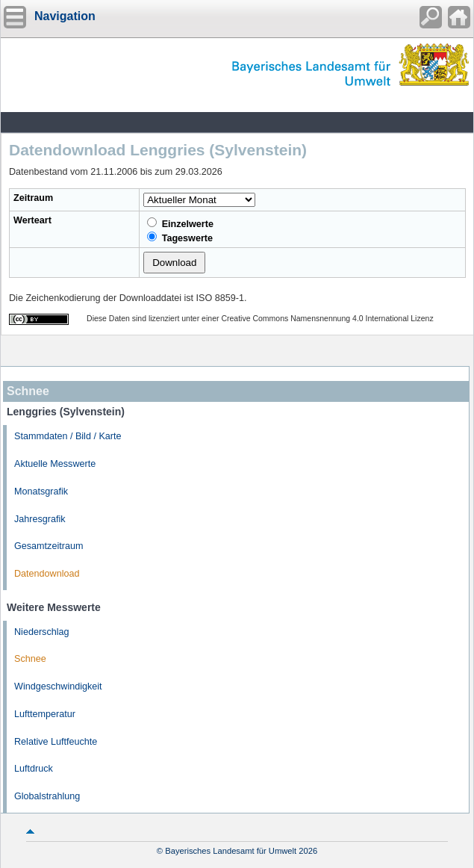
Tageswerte (180, 238)
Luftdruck (34, 769)
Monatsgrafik (41, 492)
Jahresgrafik (40, 519)
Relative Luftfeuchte (56, 742)
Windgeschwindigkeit (58, 686)
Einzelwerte (180, 223)
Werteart (32, 220)
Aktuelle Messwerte (55, 464)
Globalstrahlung (47, 796)
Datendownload (47, 574)
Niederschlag (42, 632)
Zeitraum (33, 198)
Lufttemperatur (45, 714)
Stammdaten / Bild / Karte (68, 436)
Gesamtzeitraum (49, 546)
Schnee (30, 659)
